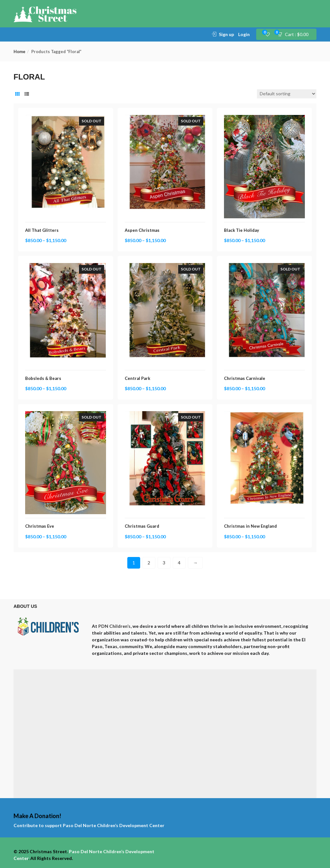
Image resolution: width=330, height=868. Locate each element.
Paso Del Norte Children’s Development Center (114, 825)
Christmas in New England (250, 526)
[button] (295, 34)
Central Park (137, 378)
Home (19, 52)
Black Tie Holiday (242, 230)
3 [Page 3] (164, 563)
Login (244, 34)
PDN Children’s (114, 626)
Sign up (226, 34)
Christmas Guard (142, 526)
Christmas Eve (40, 526)
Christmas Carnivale (245, 378)
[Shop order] (287, 94)
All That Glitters (42, 230)
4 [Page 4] (179, 563)
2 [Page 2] (149, 563)
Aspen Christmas (142, 230)
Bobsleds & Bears (43, 378)
